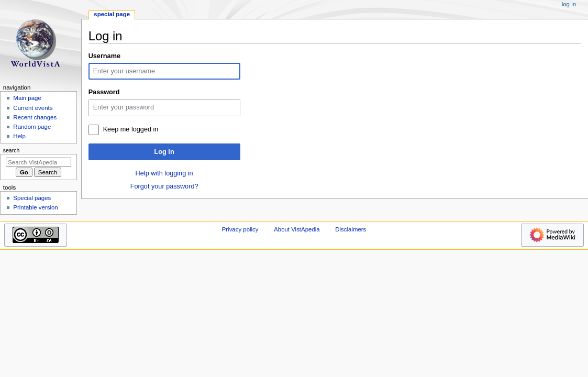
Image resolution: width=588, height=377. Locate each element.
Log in (164, 152)
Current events (33, 108)
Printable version (35, 207)
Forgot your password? (164, 186)
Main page (27, 98)
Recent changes (35, 117)
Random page (32, 127)
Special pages (32, 198)
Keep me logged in (131, 129)
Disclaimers (351, 229)
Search (12, 150)
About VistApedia (297, 229)
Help (19, 136)
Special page (112, 14)
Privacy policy (240, 229)
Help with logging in (164, 173)
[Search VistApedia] (38, 162)
